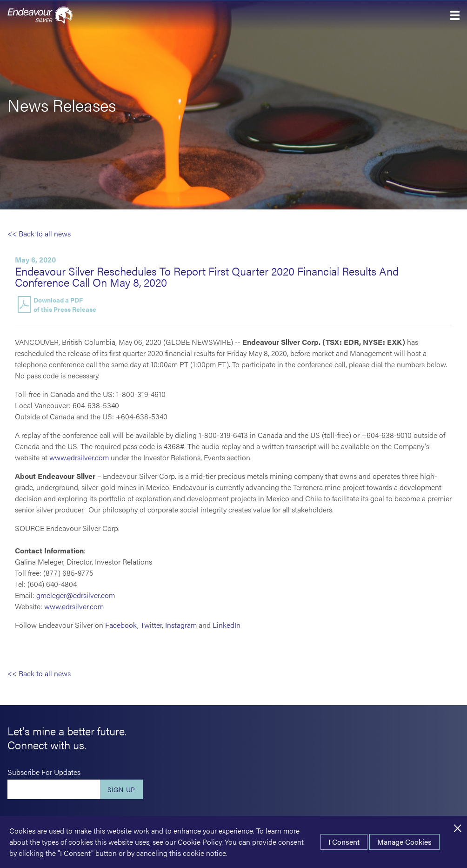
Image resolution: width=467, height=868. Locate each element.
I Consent (344, 842)
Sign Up (121, 789)
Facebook (121, 625)
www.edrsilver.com (79, 457)
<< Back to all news (39, 233)
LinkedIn (227, 625)
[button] (455, 15)
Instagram (181, 625)
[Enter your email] (54, 789)
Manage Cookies (404, 842)
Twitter (151, 625)
